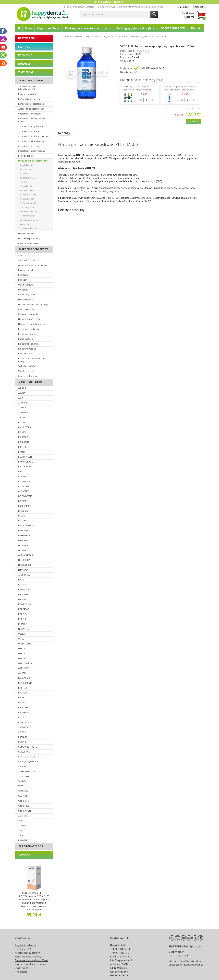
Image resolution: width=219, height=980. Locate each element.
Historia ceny (128, 72)
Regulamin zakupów (26, 945)
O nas (28, 28)
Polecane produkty (71, 210)
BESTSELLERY (27, 38)
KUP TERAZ (193, 121)
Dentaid (136, 57)
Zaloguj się (184, 7)
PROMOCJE (25, 55)
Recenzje (64, 133)
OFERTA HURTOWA (173, 28)
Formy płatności (23, 957)
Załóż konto (200, 7)
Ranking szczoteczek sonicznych (87, 28)
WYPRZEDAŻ (26, 72)
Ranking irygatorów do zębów (135, 28)
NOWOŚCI (24, 64)
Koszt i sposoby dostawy (28, 953)
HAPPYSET (25, 47)
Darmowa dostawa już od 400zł (31, 960)
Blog (40, 28)
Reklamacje (21, 972)
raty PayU (38, 957)
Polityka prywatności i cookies (30, 964)
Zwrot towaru (22, 968)
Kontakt (196, 28)
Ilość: (186, 109)
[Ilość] (193, 109)
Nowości (25, 855)
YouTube (53, 28)
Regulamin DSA (23, 949)
